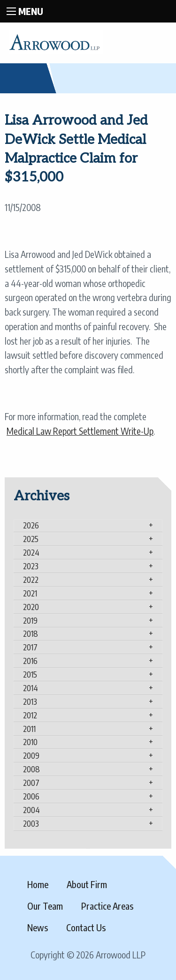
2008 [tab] (31, 769)
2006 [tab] (31, 796)
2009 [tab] (31, 755)
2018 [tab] (31, 633)
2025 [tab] (31, 539)
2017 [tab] (30, 647)
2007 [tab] (31, 783)
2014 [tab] (31, 688)
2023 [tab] (31, 566)
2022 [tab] (31, 580)
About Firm (87, 884)
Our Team (45, 906)
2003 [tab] (31, 823)
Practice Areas (107, 906)
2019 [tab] (30, 620)
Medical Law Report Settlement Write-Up (80, 431)
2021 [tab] (30, 593)
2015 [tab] (30, 674)
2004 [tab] (31, 810)
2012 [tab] (30, 715)
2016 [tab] (30, 661)
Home (38, 884)
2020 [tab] (31, 607)
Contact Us (86, 927)
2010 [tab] (30, 742)
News (38, 927)
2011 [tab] (29, 729)
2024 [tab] (31, 552)
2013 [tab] (30, 701)
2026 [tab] (31, 525)
